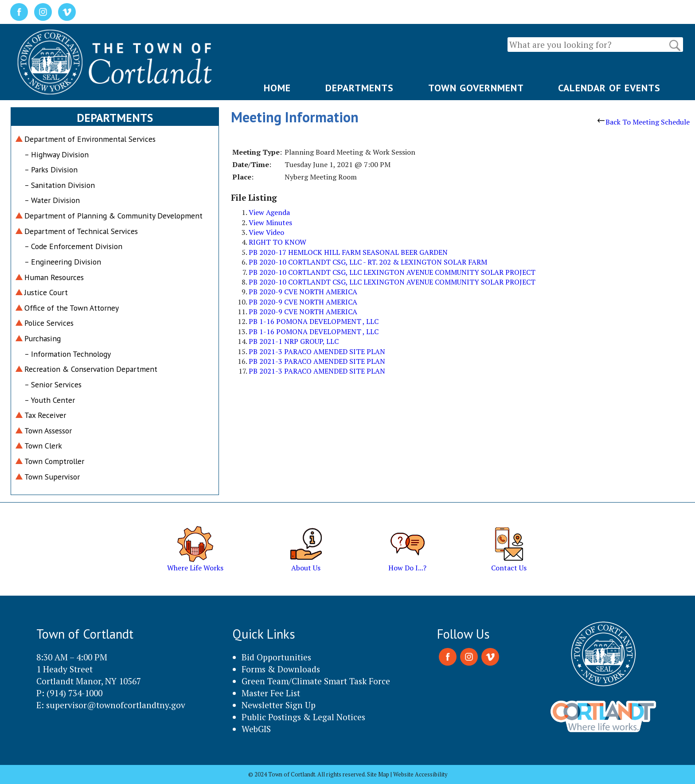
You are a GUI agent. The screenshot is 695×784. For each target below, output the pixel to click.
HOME (277, 88)
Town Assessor (48, 431)
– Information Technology (68, 354)
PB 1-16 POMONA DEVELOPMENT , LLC (314, 321)
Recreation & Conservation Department (91, 369)
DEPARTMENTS (359, 88)
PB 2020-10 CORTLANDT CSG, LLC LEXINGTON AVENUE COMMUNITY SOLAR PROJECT (392, 272)
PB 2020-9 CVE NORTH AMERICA (303, 292)
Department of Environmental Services (90, 139)
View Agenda (269, 212)
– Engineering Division (63, 262)
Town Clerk (43, 446)
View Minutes (270, 222)
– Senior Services (53, 384)
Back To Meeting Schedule (644, 122)
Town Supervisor (52, 477)
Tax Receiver (45, 415)
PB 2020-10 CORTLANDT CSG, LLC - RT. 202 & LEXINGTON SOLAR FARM (368, 262)
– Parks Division (51, 170)
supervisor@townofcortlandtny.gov (116, 705)
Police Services (49, 323)
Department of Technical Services (81, 231)
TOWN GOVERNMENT (476, 88)
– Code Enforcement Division (73, 246)
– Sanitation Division (60, 185)
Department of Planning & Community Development (113, 216)
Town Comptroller (54, 461)
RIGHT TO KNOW (277, 242)
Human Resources (54, 277)
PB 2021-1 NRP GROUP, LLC (294, 341)
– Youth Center (50, 400)
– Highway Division (57, 154)
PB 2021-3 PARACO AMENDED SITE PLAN (317, 351)
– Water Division (52, 200)
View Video (266, 232)
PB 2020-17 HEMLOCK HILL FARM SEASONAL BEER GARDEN (348, 252)
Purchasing (43, 338)
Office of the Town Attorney (72, 308)
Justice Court (46, 292)
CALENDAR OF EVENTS (609, 88)
